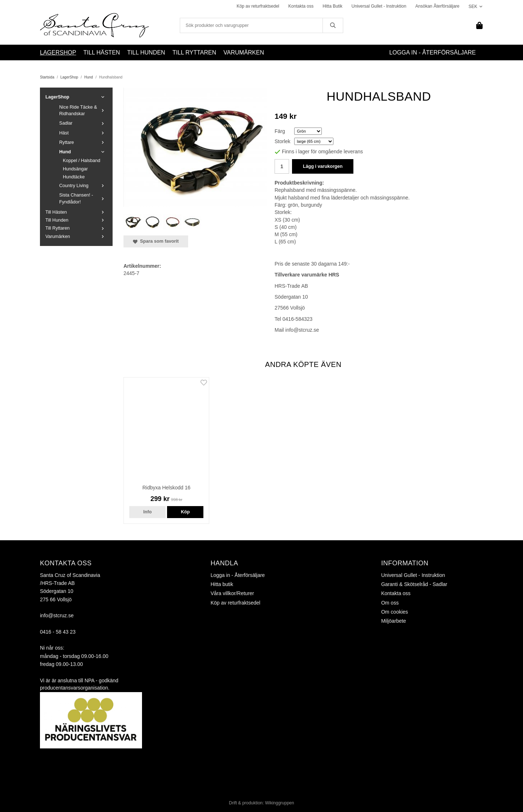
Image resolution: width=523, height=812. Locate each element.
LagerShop (58, 52)
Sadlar (83, 123)
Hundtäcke (74, 177)
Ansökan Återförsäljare (437, 6)
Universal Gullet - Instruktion (379, 6)
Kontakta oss (301, 6)
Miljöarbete (393, 621)
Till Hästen (102, 52)
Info (148, 512)
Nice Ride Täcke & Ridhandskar (83, 110)
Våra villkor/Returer (232, 593)
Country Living (83, 186)
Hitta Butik (333, 6)
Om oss (390, 603)
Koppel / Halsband (82, 161)
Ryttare (83, 142)
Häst (83, 133)
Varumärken (244, 52)
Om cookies (394, 612)
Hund (83, 152)
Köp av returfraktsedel (258, 6)
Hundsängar (75, 169)
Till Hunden (146, 52)
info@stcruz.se (57, 615)
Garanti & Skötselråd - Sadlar (414, 584)
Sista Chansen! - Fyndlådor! (83, 198)
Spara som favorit (156, 241)
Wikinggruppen (280, 803)
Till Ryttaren (194, 52)
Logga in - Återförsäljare (433, 52)
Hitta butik (222, 584)
